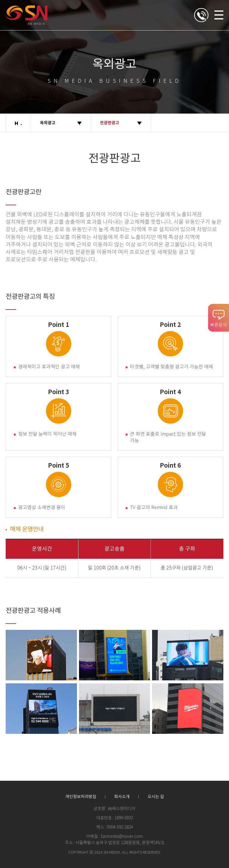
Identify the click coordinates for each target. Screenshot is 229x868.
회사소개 (122, 797)
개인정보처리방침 (81, 797)
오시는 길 (156, 797)
